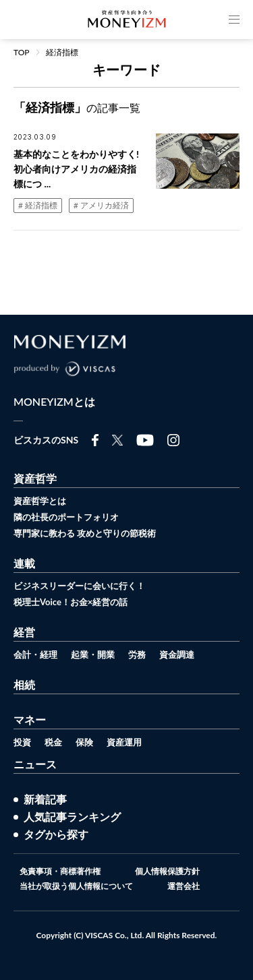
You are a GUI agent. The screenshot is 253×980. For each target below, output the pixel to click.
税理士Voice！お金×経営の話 (71, 602)
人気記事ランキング (72, 817)
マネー (30, 719)
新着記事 (45, 799)
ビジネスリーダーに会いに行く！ (79, 586)
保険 (84, 742)
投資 (22, 742)
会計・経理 (35, 654)
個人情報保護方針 (167, 871)
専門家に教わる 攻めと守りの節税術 (85, 533)
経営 (24, 632)
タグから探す (56, 834)
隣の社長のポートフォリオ (66, 517)
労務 (137, 654)
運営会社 (184, 886)
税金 (53, 742)
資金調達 (177, 654)
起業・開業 (93, 654)
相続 (24, 684)
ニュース (35, 764)
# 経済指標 (38, 205)
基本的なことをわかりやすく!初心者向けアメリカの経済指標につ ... (76, 169)
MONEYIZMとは (54, 402)
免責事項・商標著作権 (60, 871)
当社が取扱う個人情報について (76, 886)
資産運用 (124, 742)
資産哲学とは (40, 501)
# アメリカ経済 (101, 205)
